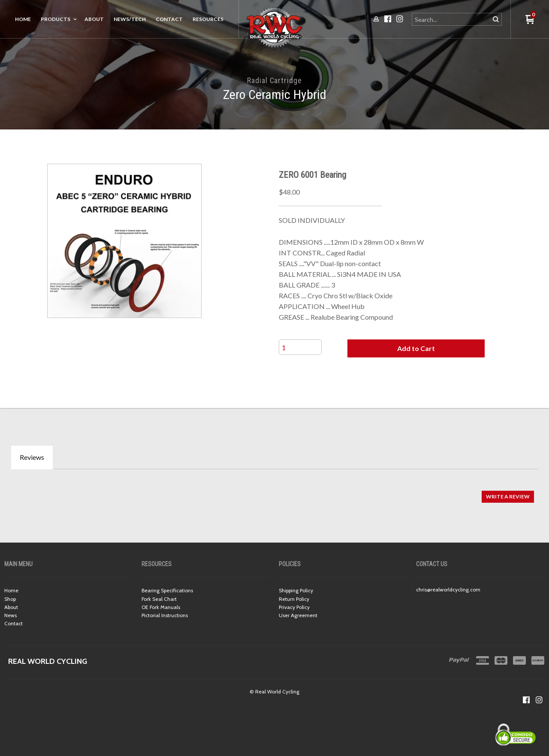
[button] (416, 348)
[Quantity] (300, 347)
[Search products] (451, 19)
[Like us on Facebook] (526, 700)
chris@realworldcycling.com (448, 589)
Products (56, 19)
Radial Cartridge (274, 80)
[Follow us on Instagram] (539, 700)
